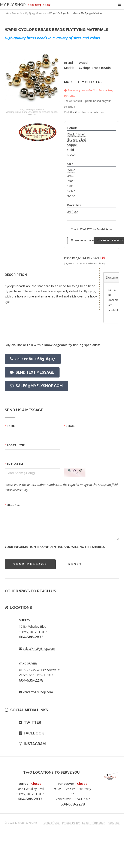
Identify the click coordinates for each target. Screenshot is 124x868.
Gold (71, 150)
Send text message (35, 372)
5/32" (71, 191)
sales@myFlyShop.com (39, 648)
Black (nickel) (76, 134)
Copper (73, 144)
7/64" (71, 181)
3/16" (71, 196)
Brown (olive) (77, 139)
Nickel (71, 155)
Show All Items (86, 241)
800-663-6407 (35, 359)
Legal (94, 823)
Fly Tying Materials (36, 13)
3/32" (71, 175)
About (114, 823)
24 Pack (73, 211)
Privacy (71, 823)
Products (17, 13)
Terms (51, 823)
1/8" (70, 186)
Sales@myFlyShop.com (39, 386)
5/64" (71, 170)
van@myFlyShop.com (38, 692)
